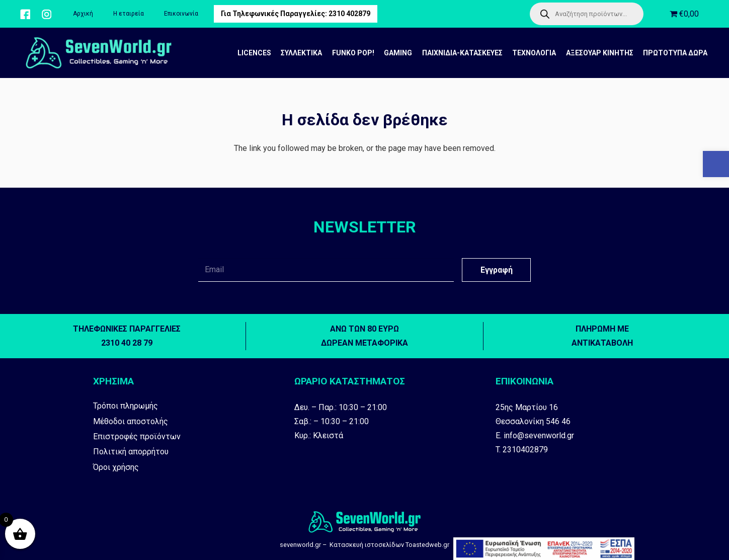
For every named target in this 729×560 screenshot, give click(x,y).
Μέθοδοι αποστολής (131, 421)
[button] (716, 164)
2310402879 (525, 450)
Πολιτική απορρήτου (131, 452)
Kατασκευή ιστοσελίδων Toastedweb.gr (389, 545)
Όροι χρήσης (116, 467)
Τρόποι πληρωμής (126, 406)
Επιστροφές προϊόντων (137, 436)
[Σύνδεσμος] (25, 14)
